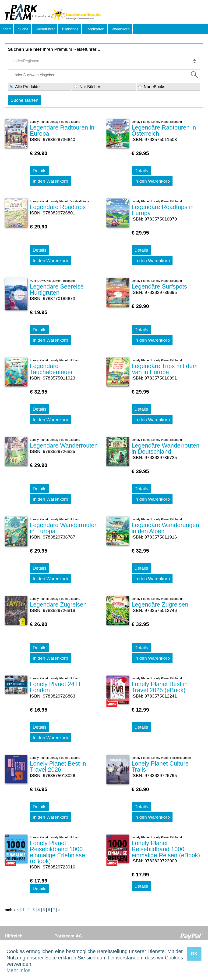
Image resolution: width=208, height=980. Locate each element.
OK (194, 954)
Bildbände (70, 29)
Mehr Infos (18, 970)
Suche (23, 29)
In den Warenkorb (50, 181)
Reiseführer (45, 29)
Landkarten (95, 29)
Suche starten (25, 100)
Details (40, 171)
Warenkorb (120, 29)
